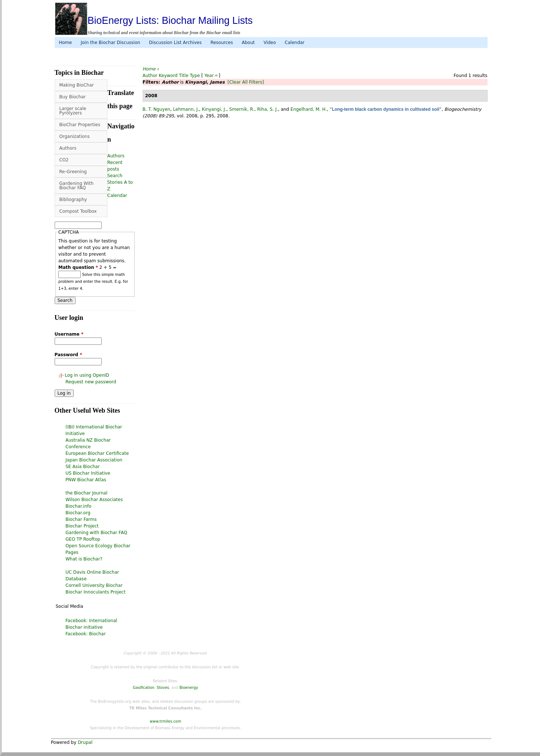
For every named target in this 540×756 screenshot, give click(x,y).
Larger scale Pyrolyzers (73, 111)
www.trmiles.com (165, 721)
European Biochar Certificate (97, 453)
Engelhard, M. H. (309, 109)
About (248, 43)
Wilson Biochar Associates (94, 500)
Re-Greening (73, 172)
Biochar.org (78, 513)
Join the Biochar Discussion (110, 43)
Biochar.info (79, 506)
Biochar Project (82, 526)
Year (209, 76)
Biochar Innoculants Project (96, 592)
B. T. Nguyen (157, 109)
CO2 (64, 160)
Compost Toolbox (78, 211)
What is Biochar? (84, 559)
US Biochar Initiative (88, 473)
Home (65, 43)
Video (270, 43)
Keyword (168, 76)
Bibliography (73, 200)
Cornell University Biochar (94, 585)
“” (386, 109)
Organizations (75, 136)
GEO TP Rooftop (83, 539)
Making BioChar (77, 85)
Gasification (144, 688)
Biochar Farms (81, 519)
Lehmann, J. (186, 109)
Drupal (85, 742)
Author (150, 76)
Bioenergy (189, 688)
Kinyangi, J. (214, 109)
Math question (78, 267)
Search (115, 176)
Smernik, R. (242, 109)
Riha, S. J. (268, 109)
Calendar (295, 43)
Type (195, 76)
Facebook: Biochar (86, 634)
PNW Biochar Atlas (86, 480)
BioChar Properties (80, 125)
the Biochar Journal (87, 493)
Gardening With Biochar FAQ (77, 186)
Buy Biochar (73, 97)
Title (184, 76)
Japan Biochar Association (94, 460)
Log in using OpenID (87, 375)
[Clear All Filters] (246, 82)
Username (69, 334)
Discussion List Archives (175, 43)
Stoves (163, 688)
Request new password (91, 382)
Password (68, 355)
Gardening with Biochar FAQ (96, 533)
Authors (68, 148)
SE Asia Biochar (83, 467)
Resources (222, 43)
